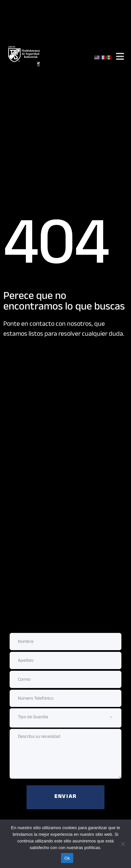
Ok (67, 858)
